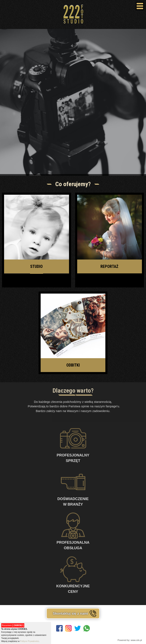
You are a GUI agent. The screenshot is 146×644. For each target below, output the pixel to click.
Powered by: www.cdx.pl (130, 640)
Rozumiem (13, 625)
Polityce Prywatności (29, 641)
